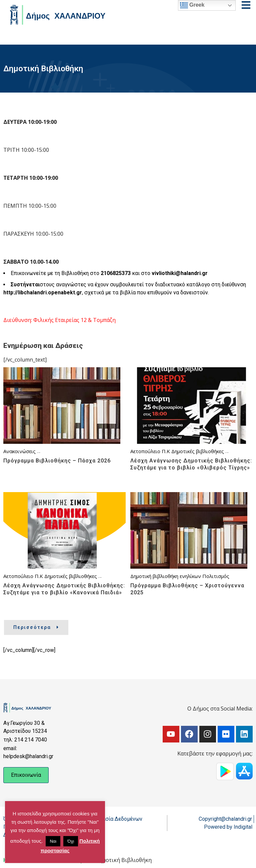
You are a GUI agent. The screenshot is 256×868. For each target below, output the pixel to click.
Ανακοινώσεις (19, 451)
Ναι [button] (53, 841)
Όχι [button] (71, 841)
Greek (192, 5)
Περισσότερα (36, 627)
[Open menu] (246, 5)
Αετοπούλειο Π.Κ (150, 451)
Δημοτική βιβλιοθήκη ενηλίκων (166, 576)
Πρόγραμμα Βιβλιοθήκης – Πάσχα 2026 (57, 461)
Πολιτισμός (216, 576)
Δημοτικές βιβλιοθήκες (198, 451)
